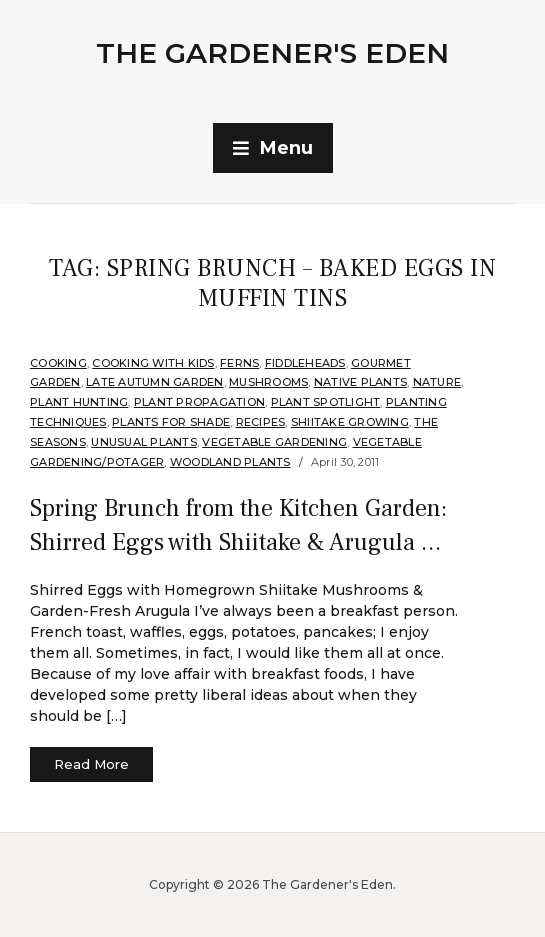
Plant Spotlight (326, 402)
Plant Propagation (199, 402)
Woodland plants (230, 462)
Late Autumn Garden (155, 382)
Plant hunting (79, 402)
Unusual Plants (144, 442)
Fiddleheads (305, 363)
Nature (437, 382)
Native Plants (360, 382)
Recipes (261, 422)
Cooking (58, 363)
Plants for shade (171, 422)
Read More (91, 764)
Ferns (239, 363)
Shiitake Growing (350, 422)
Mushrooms (268, 382)
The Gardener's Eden (272, 53)
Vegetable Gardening (274, 442)
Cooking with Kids (153, 363)
